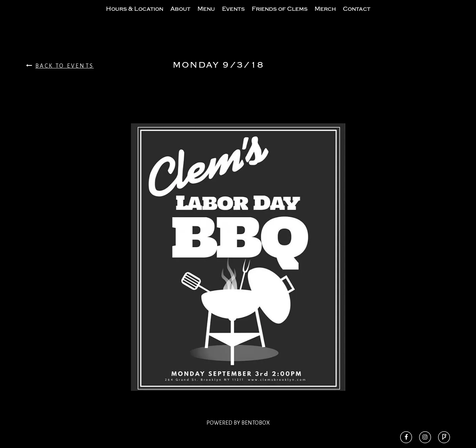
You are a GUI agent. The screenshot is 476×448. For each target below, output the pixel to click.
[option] (238, 272)
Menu (206, 16)
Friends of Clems (280, 16)
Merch (325, 16)
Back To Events (60, 80)
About (180, 16)
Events (233, 16)
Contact (357, 16)
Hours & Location (135, 16)
